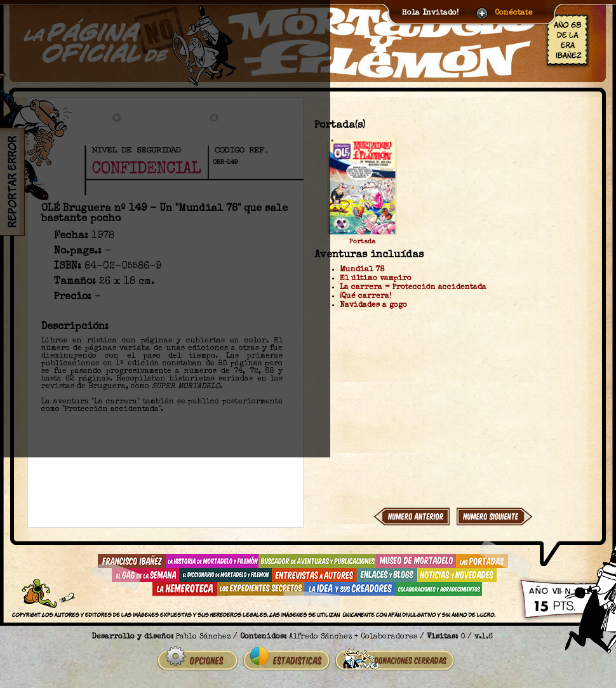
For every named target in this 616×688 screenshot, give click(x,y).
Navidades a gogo (373, 306)
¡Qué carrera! (365, 297)
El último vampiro (376, 279)
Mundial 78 (362, 270)
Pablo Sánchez (203, 637)
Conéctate (514, 13)
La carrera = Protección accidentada (413, 288)
